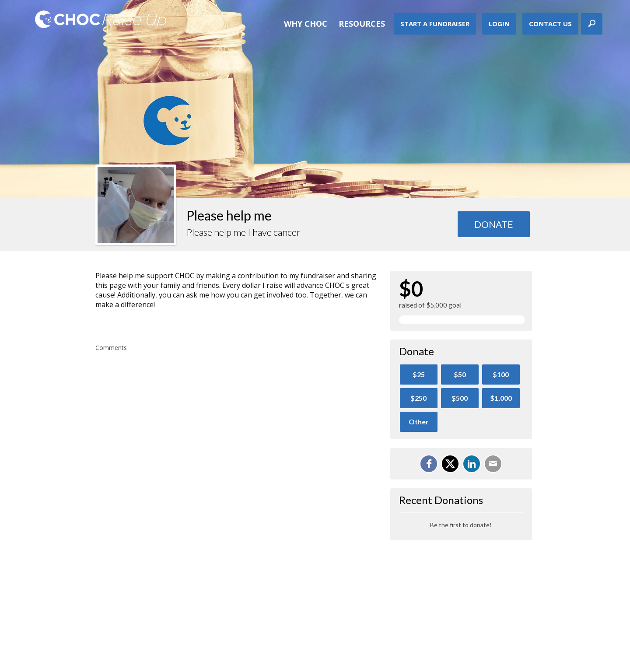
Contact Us (550, 24)
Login (499, 24)
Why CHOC (306, 24)
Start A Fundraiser (435, 24)
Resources (362, 24)
